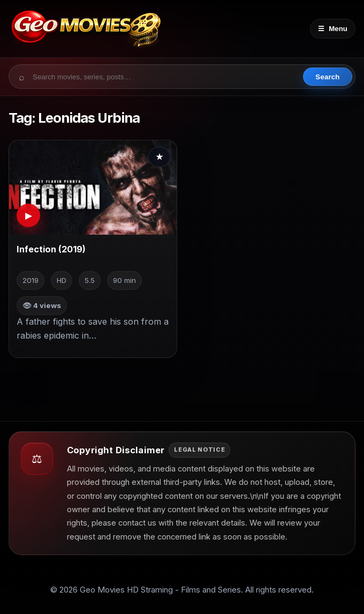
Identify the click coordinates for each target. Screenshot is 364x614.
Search (327, 77)
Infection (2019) (51, 249)
